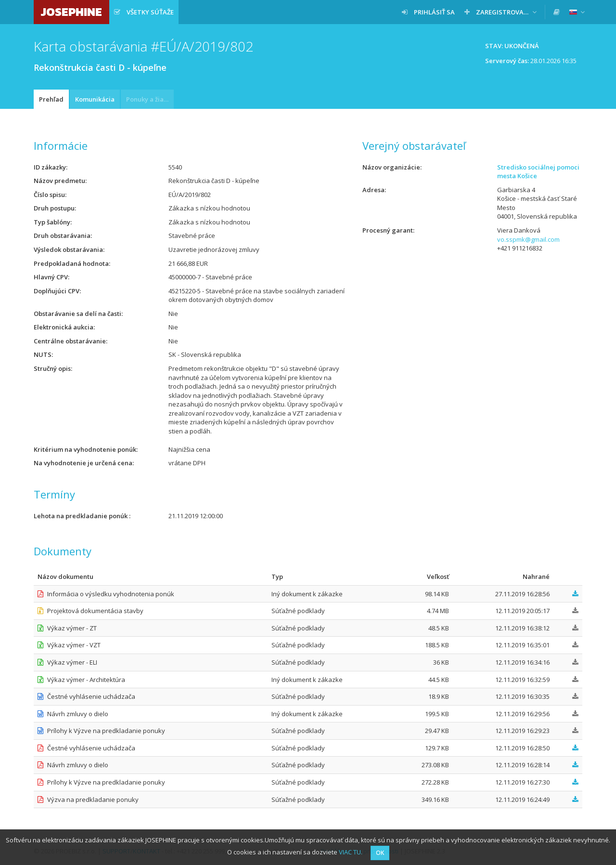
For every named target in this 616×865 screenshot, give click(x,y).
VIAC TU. (351, 852)
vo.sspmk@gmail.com (528, 239)
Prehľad (51, 99)
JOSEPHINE (71, 12)
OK (380, 853)
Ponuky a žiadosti (150, 99)
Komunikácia (95, 99)
